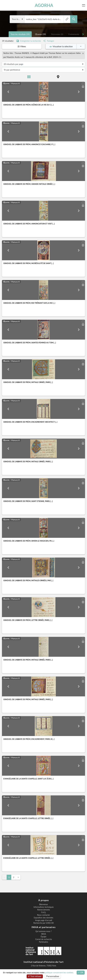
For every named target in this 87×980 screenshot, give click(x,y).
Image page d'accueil (44, 920)
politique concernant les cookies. (59, 973)
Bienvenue (43, 904)
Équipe (43, 937)
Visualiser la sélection (61, 46)
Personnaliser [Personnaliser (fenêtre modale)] (53, 976)
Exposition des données (43, 918)
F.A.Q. (43, 912)
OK (81, 973)
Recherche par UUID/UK (44, 923)
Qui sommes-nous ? (43, 931)
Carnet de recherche (44, 939)
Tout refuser (35, 976)
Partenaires (43, 942)
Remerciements (44, 910)
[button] (8, 92)
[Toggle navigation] (84, 5)
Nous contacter (43, 915)
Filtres (22, 46)
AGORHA (44, 5)
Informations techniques (44, 907)
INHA (44, 934)
